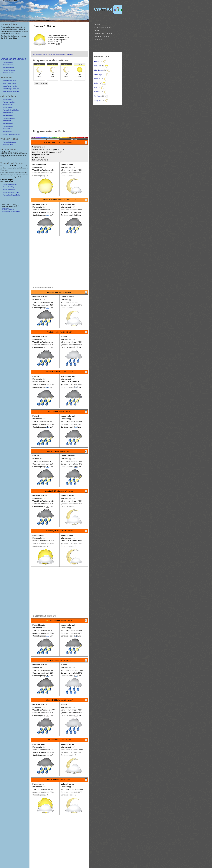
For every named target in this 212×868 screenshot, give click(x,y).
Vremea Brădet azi (9, 190)
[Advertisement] (59, 107)
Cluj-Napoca (99, 70)
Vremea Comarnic (9, 118)
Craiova (97, 79)
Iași (96, 88)
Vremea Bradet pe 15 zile (11, 195)
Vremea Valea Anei (9, 70)
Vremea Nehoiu (8, 145)
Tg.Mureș (98, 96)
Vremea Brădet (8, 62)
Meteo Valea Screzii (9, 83)
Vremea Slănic (8, 129)
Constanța (98, 75)
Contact (99, 39)
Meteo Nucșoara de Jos (11, 89)
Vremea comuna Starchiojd (13, 59)
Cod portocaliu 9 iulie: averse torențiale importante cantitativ (53, 54)
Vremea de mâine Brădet (11, 192)
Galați (96, 83)
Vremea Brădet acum (10, 184)
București (98, 66)
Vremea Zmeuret (8, 73)
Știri (97, 30)
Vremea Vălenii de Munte (11, 134)
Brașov (97, 62)
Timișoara (98, 101)
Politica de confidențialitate (11, 211)
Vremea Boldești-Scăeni (11, 110)
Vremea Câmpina (9, 102)
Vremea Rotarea (8, 67)
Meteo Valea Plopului (10, 86)
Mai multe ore (41, 83)
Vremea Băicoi (8, 107)
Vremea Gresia (8, 65)
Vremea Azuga (8, 105)
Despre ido (6, 208)
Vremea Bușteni (8, 115)
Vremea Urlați (7, 132)
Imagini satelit (102, 36)
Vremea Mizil (7, 121)
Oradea (97, 92)
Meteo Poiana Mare (9, 81)
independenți (17, 177)
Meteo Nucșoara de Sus (11, 91)
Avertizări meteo (103, 33)
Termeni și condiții (8, 210)
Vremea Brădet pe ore (10, 187)
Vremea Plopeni (8, 123)
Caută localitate (103, 28)
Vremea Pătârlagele (9, 142)
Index (97, 25)
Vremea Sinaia (8, 126)
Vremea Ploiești (8, 99)
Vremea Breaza (8, 113)
